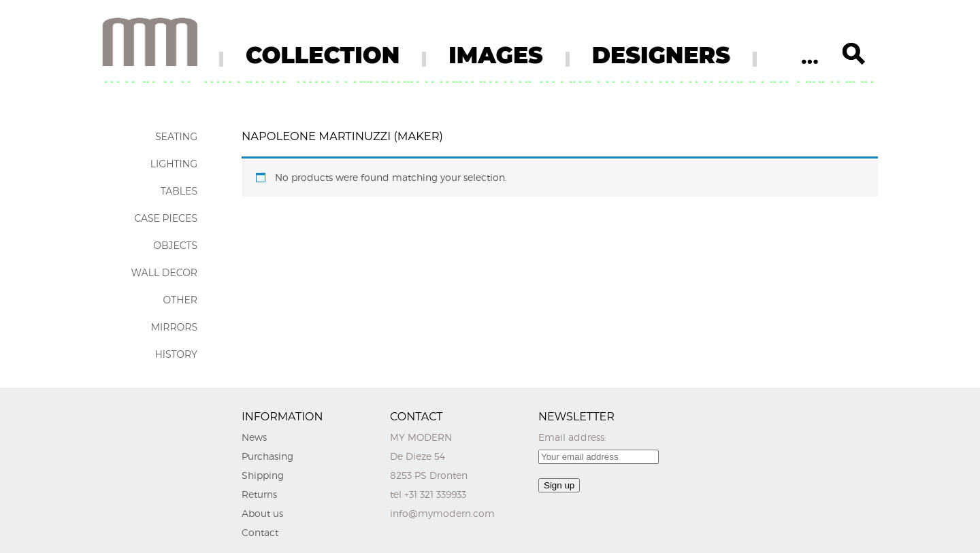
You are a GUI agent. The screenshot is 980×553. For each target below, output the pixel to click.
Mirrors (174, 327)
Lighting (174, 164)
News (254, 437)
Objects (175, 246)
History (176, 354)
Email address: (572, 437)
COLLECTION (323, 55)
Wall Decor (164, 273)
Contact (260, 532)
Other (180, 300)
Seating (176, 137)
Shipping (263, 475)
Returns (259, 494)
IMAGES (496, 55)
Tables (179, 191)
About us (262, 513)
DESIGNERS (661, 55)
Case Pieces (166, 218)
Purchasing (267, 456)
